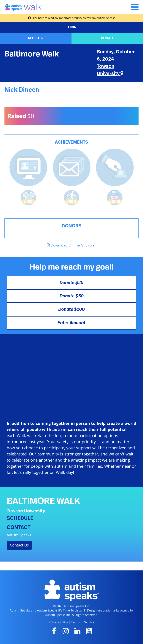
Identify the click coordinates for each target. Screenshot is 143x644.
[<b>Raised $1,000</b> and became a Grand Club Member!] (115, 197)
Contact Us (19, 545)
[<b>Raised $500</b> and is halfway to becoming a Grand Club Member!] (71, 197)
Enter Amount (71, 323)
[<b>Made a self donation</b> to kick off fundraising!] (115, 167)
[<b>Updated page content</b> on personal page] (28, 167)
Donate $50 (72, 296)
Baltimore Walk (32, 54)
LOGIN (71, 27)
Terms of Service (83, 622)
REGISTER (36, 38)
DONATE (107, 38)
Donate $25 (71, 283)
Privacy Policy (58, 622)
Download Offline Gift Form (72, 245)
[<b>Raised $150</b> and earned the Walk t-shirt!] (28, 197)
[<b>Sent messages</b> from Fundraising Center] (72, 167)
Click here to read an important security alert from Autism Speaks (72, 18)
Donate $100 (71, 309)
